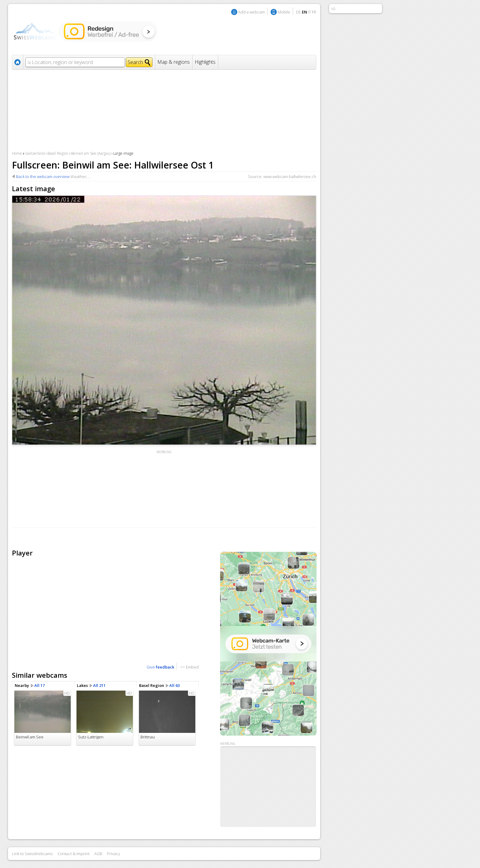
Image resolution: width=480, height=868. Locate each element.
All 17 (39, 685)
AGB (98, 854)
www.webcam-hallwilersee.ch (290, 176)
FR (314, 12)
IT (309, 12)
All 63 (174, 685)
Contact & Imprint (73, 854)
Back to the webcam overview (43, 176)
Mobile (284, 12)
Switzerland (35, 153)
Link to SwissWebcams (32, 854)
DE (298, 12)
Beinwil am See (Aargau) (91, 153)
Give (160, 667)
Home (17, 153)
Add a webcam (251, 12)
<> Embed (189, 667)
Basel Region (58, 153)
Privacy (114, 854)
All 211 (99, 685)
